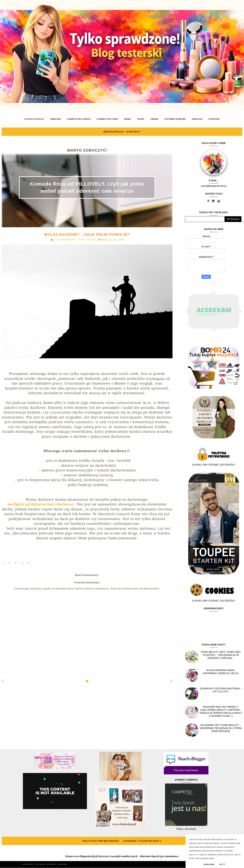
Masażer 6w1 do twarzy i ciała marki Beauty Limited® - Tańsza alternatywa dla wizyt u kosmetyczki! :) (221, 711)
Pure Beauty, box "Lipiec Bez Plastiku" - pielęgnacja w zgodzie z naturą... (221, 655)
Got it (222, 864)
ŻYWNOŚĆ (214, 119)
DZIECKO (55, 119)
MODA (128, 119)
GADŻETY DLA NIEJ (107, 119)
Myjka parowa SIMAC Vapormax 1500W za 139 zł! (221, 672)
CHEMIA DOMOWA (34, 119)
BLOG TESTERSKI (49, 864)
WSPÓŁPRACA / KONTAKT (122, 132)
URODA (155, 119)
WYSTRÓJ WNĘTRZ (175, 119)
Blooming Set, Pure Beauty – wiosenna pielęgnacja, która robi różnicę (221, 728)
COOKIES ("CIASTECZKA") (142, 841)
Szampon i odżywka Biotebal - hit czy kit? (221, 690)
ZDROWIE (197, 119)
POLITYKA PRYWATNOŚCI (101, 841)
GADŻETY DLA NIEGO (79, 119)
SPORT (141, 119)
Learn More (209, 864)
